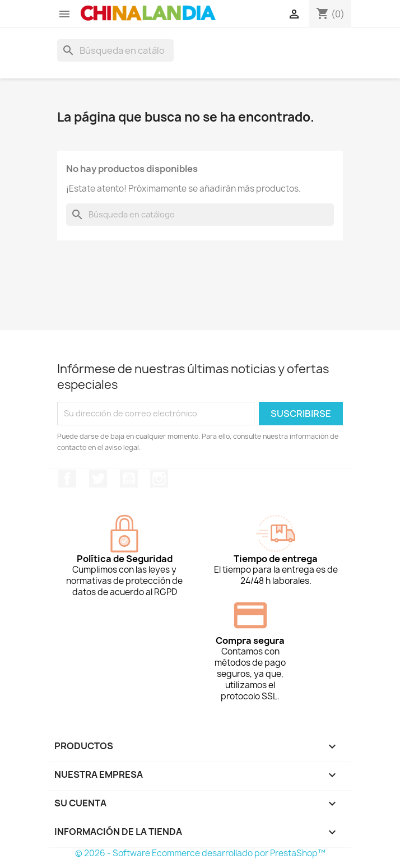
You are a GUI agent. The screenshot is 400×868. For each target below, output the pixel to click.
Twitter (98, 479)
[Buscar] (115, 50)
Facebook (67, 479)
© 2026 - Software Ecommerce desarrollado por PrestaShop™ (200, 853)
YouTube (129, 479)
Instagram (159, 479)
